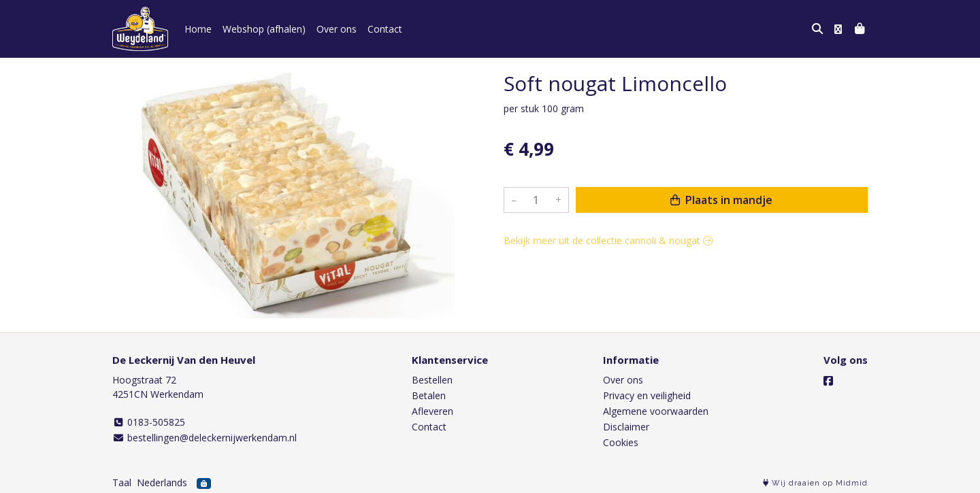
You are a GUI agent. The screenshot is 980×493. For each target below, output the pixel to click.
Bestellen (432, 380)
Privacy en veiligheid (647, 395)
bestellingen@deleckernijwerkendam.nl (205, 438)
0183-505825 (149, 422)
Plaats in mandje (721, 200)
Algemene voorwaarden (656, 411)
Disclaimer (626, 427)
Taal (122, 482)
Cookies (621, 442)
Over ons (337, 29)
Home (198, 29)
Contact (385, 29)
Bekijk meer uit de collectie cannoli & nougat (608, 240)
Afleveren (432, 411)
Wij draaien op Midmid (815, 483)
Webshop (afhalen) (264, 29)
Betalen (429, 395)
